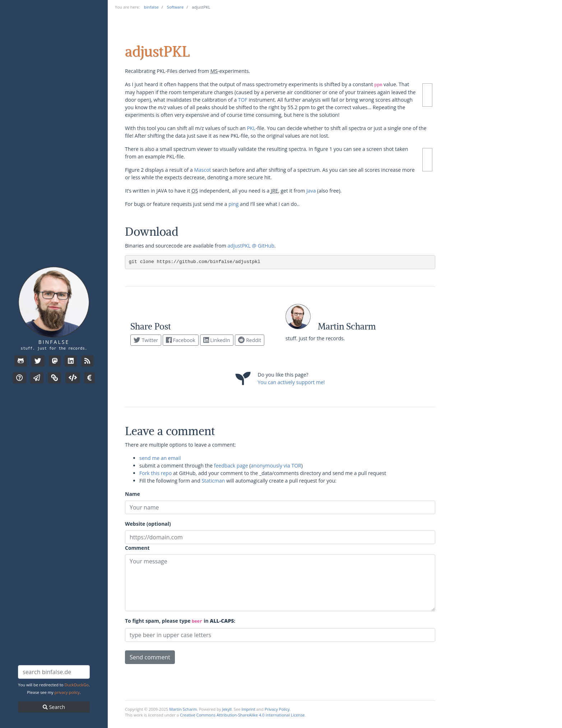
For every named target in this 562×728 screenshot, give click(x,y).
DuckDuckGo (76, 685)
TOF (243, 100)
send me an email (160, 458)
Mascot (202, 170)
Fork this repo (155, 473)
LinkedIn (217, 340)
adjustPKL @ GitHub (251, 246)
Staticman (213, 481)
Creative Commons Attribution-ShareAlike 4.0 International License (242, 715)
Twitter (146, 340)
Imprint (248, 709)
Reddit (250, 340)
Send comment (150, 657)
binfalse (54, 342)
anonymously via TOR (276, 466)
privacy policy (67, 692)
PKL (251, 128)
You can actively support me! (291, 382)
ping (233, 204)
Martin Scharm (183, 709)
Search (54, 707)
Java (311, 191)
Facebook (181, 340)
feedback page (231, 466)
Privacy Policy (277, 709)
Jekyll (227, 709)
